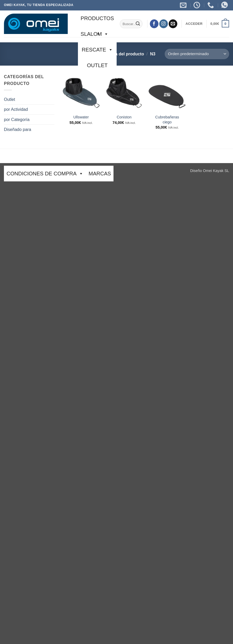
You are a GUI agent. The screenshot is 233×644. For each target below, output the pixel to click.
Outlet (97, 65)
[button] (194, 24)
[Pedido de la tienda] (197, 54)
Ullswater (81, 117)
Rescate (97, 50)
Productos (97, 21)
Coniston (124, 117)
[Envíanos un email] (173, 24)
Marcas (100, 174)
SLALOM (95, 34)
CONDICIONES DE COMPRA (45, 174)
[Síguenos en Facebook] (154, 24)
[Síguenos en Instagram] (164, 24)
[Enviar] (138, 24)
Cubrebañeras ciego (167, 120)
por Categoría (17, 120)
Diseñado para (18, 130)
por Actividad (16, 109)
